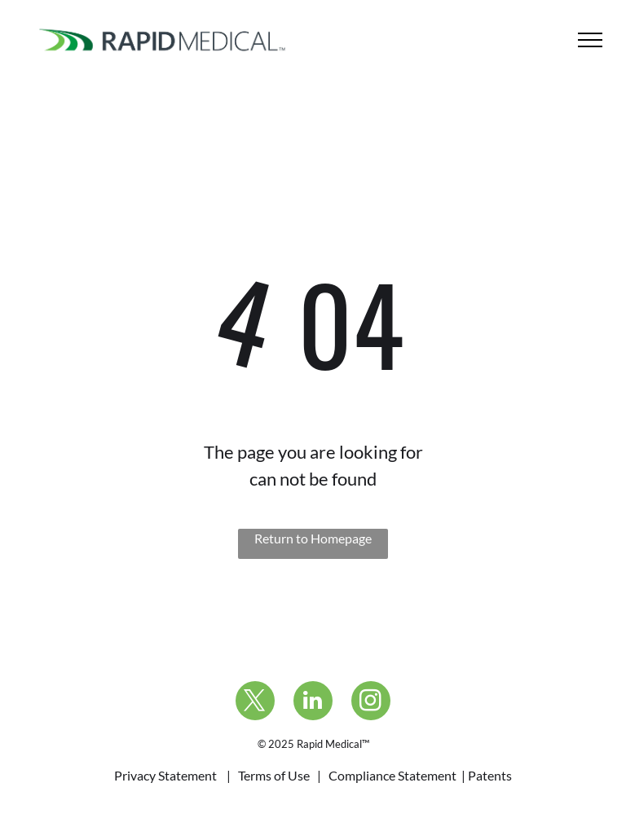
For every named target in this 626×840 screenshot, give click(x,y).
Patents (490, 775)
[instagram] (371, 703)
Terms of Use (274, 775)
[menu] (590, 40)
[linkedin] (313, 703)
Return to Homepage (313, 538)
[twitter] (255, 703)
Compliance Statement (392, 775)
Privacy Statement (165, 775)
